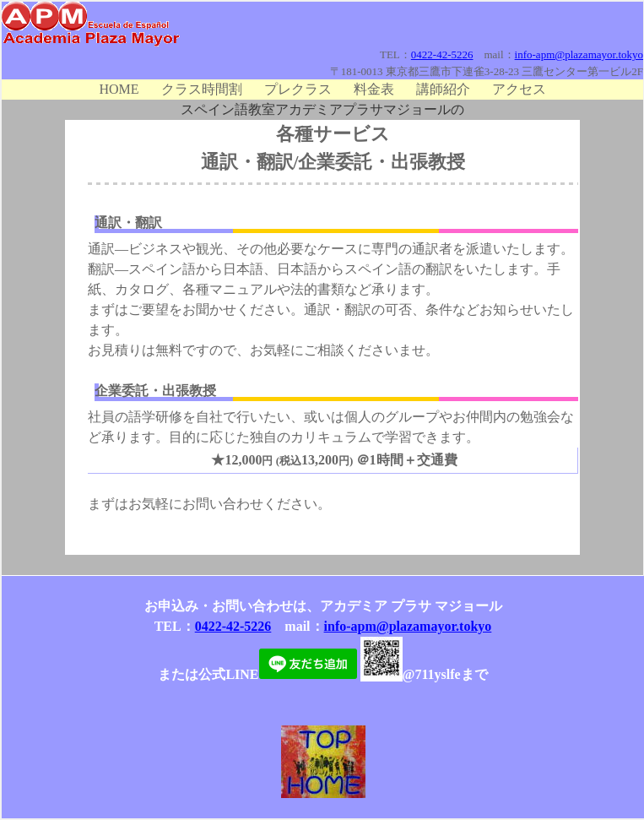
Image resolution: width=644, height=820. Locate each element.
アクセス (519, 89)
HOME (119, 89)
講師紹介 (443, 89)
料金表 (374, 89)
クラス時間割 (202, 89)
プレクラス (298, 89)
